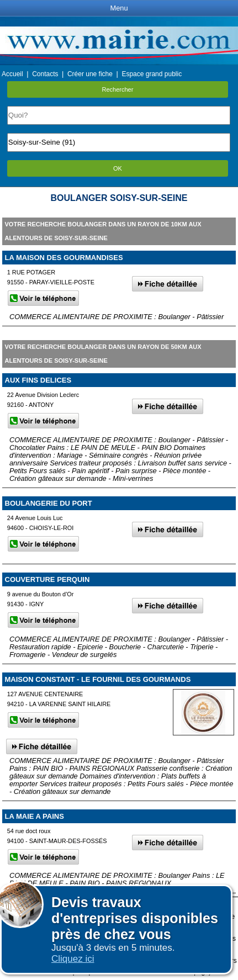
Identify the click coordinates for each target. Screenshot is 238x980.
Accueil (12, 74)
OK (118, 168)
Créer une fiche (90, 74)
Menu (119, 8)
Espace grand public (152, 74)
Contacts (45, 74)
